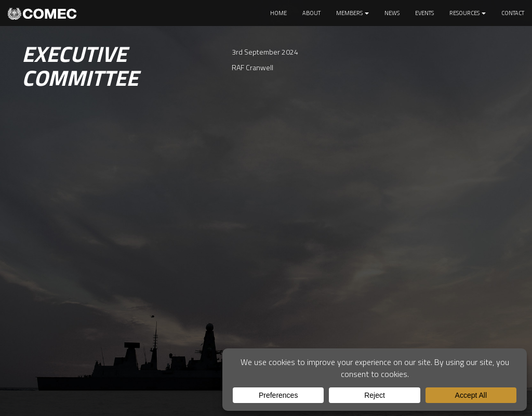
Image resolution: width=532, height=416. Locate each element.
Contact (513, 13)
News (392, 13)
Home (278, 13)
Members (353, 13)
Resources (468, 13)
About (311, 13)
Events (424, 13)
